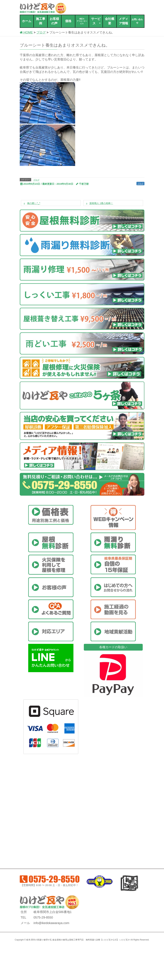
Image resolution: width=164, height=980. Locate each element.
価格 (68, 21)
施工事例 (41, 21)
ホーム (27, 21)
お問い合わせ (137, 21)
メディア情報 (123, 21)
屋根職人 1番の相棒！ (101, 203)
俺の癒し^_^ (34, 203)
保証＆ (82, 21)
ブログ (36, 180)
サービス (96, 21)
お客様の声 (54, 21)
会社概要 (110, 21)
